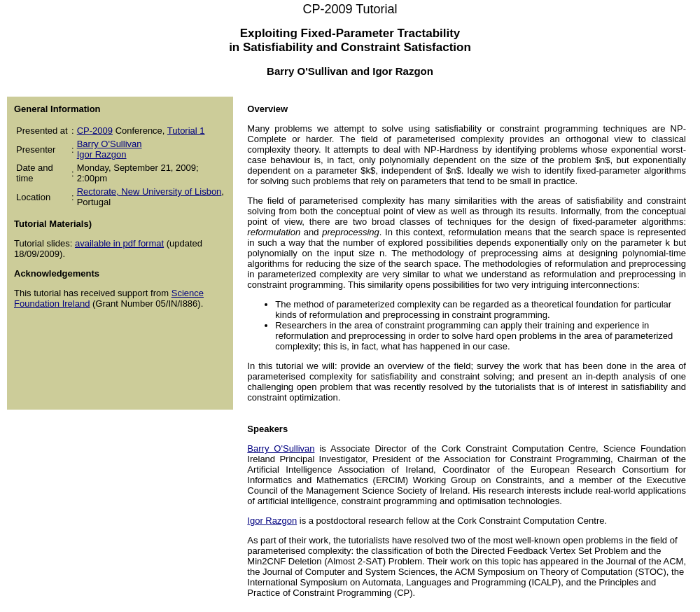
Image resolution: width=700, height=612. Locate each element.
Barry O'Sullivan (110, 144)
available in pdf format (119, 243)
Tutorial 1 (186, 131)
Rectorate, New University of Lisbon (149, 192)
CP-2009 (95, 131)
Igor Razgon (102, 154)
